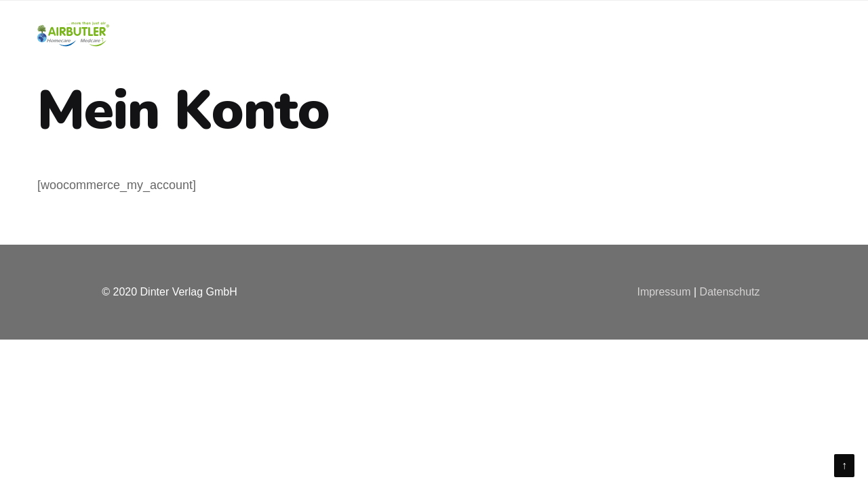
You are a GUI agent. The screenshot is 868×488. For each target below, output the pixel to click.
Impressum (664, 292)
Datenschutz (730, 292)
